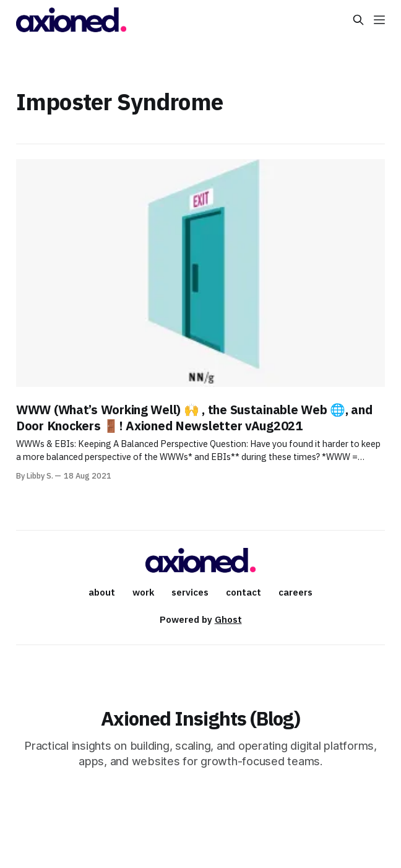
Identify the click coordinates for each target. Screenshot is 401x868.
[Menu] (379, 20)
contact (244, 592)
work (143, 592)
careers (295, 592)
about (102, 592)
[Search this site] (358, 20)
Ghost (228, 619)
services (190, 592)
